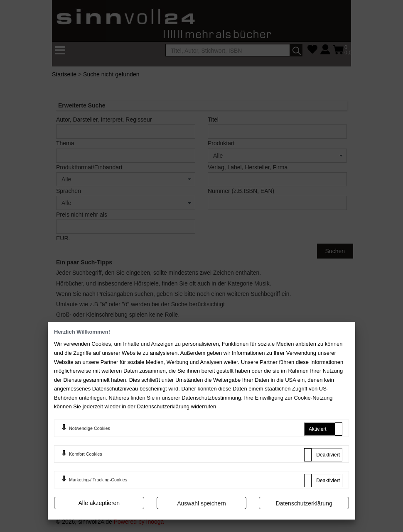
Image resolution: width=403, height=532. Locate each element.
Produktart (221, 143)
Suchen (335, 251)
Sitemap (298, 444)
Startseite (64, 74)
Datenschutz (152, 450)
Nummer (241, 191)
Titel (213, 120)
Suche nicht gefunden (111, 74)
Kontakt (297, 399)
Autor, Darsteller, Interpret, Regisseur (104, 120)
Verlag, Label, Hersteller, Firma (248, 167)
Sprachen (69, 191)
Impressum (151, 422)
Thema (65, 143)
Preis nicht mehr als (82, 215)
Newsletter (226, 455)
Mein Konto (227, 410)
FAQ (165, 336)
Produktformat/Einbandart (89, 167)
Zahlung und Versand (240, 422)
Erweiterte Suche (310, 410)
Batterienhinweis (309, 455)
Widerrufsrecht (155, 436)
